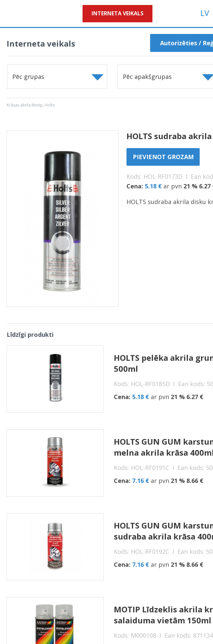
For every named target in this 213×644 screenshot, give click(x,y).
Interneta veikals (117, 13)
